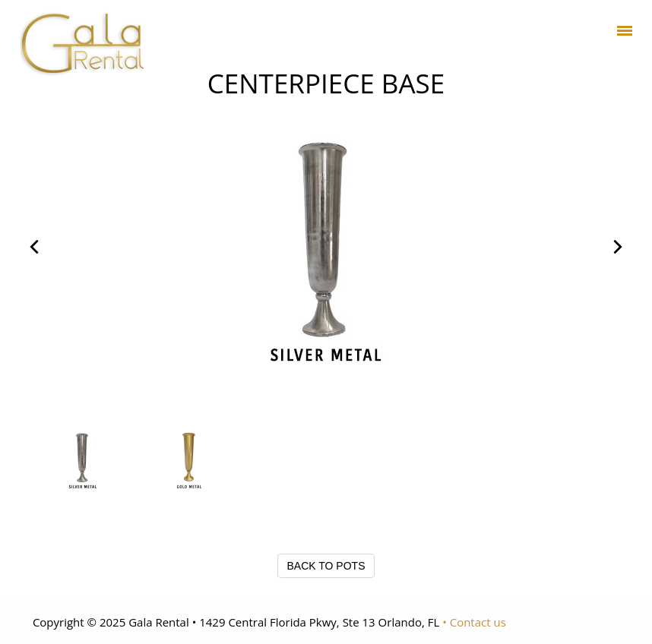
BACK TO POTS (326, 566)
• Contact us (474, 622)
